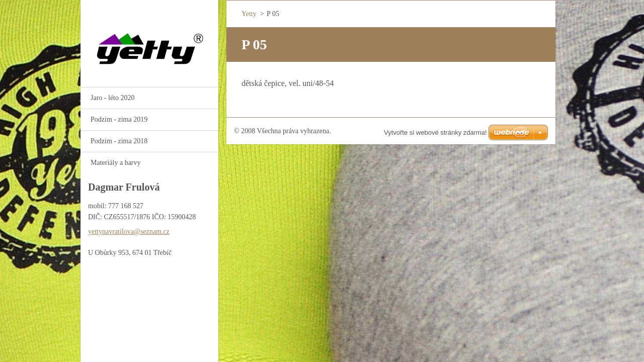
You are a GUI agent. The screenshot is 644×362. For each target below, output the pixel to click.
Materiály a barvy (116, 163)
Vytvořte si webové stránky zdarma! (435, 132)
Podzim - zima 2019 (119, 119)
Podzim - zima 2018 (119, 141)
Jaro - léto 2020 (112, 98)
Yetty (249, 14)
